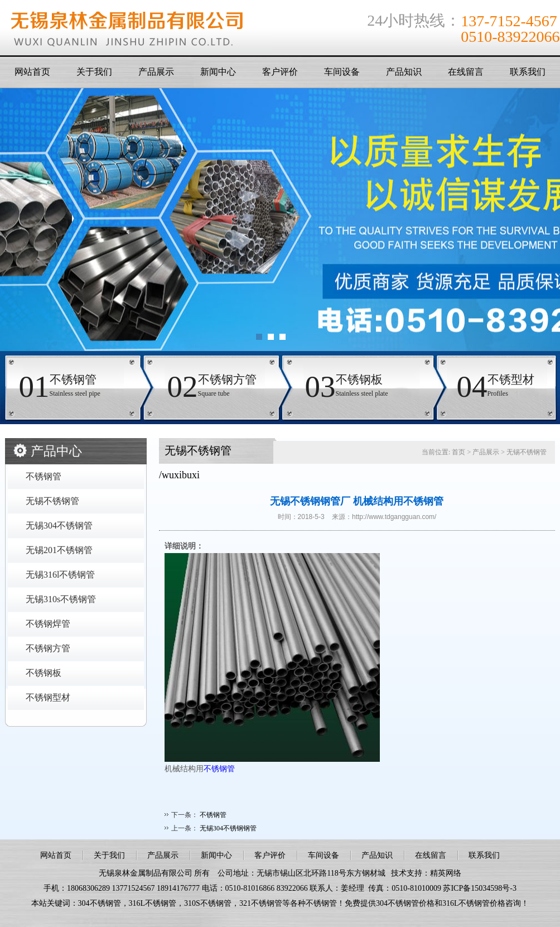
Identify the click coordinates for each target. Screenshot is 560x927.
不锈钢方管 (48, 648)
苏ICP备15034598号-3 (479, 888)
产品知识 (404, 72)
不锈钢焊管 (48, 624)
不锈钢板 (44, 673)
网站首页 (32, 72)
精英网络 (446, 873)
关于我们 (94, 72)
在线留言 (466, 72)
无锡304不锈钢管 (59, 525)
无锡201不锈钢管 (59, 550)
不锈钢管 (44, 476)
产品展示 (156, 72)
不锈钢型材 (48, 697)
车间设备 (342, 72)
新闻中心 (218, 72)
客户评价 (280, 72)
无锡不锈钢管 (52, 501)
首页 (458, 452)
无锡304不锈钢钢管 (228, 828)
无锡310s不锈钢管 (61, 599)
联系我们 (528, 72)
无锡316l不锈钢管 (60, 575)
